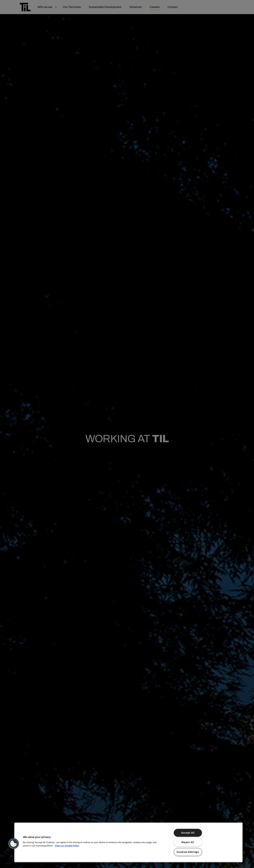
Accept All (188, 833)
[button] (14, 844)
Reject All (188, 842)
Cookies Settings (188, 852)
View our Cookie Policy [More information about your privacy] (67, 846)
